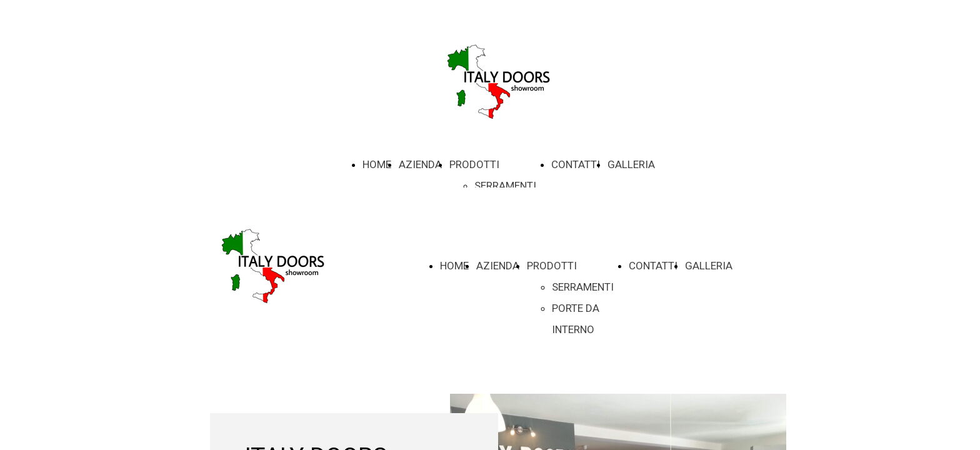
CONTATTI (576, 164)
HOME (377, 164)
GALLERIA (631, 164)
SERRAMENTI (505, 186)
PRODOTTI (474, 164)
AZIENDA (420, 164)
